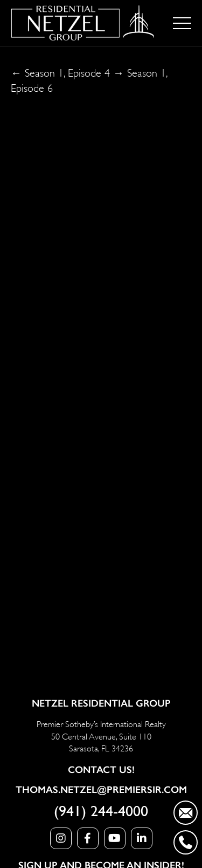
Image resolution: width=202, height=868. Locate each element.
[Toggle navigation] (182, 23)
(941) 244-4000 (101, 812)
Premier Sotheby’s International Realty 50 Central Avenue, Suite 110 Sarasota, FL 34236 (101, 735)
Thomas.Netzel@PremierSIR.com (101, 790)
